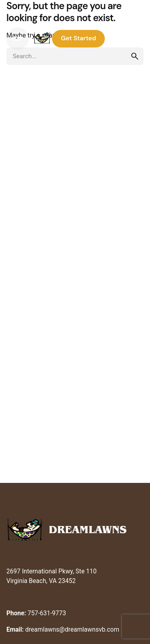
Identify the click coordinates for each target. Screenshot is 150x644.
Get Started (78, 38)
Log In (126, 38)
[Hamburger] (18, 39)
